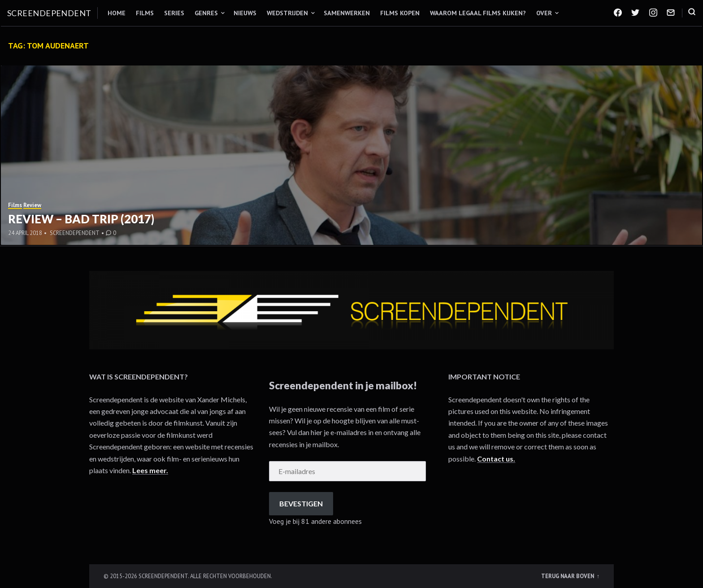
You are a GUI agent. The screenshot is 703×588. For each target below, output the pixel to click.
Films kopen (400, 13)
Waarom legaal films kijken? (478, 13)
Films (145, 13)
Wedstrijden (287, 13)
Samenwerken (347, 13)
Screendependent (49, 13)
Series (174, 13)
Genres (206, 13)
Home (117, 13)
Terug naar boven (568, 576)
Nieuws (245, 13)
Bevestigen (301, 503)
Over (544, 13)
